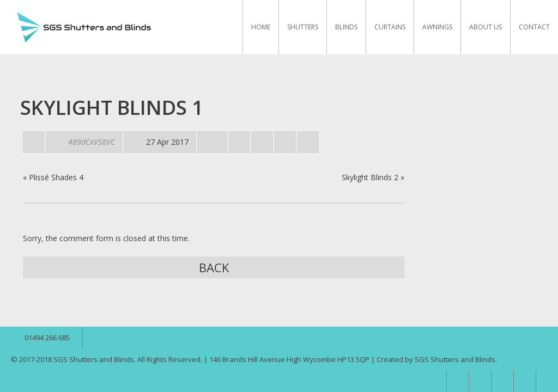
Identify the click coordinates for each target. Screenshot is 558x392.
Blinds (346, 27)
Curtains (390, 27)
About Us (486, 27)
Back (214, 267)
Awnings (437, 27)
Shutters (303, 27)
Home (261, 27)
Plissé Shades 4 (56, 177)
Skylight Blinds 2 (370, 177)
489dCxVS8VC (92, 142)
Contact (534, 27)
